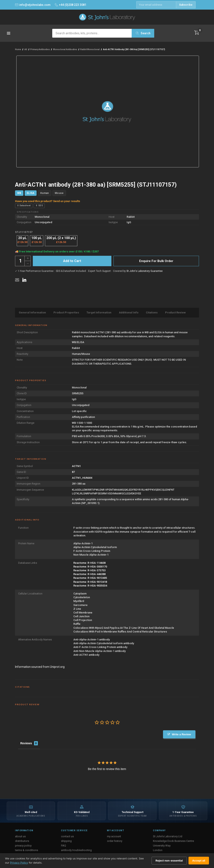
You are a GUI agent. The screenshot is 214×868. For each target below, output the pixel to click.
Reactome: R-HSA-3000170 (90, 567)
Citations (152, 312)
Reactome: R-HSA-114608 (89, 563)
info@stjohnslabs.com (33, 5)
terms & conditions (27, 849)
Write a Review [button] (182, 734)
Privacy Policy (19, 863)
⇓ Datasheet (24, 206)
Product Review (175, 312)
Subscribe (186, 5)
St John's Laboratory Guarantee (145, 271)
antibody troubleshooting (76, 849)
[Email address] (156, 5)
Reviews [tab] (26, 742)
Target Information (99, 312)
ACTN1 (76, 466)
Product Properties (66, 312)
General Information (32, 312)
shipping (66, 839)
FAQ (64, 844)
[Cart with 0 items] (197, 33)
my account (114, 835)
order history (115, 839)
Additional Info (129, 312)
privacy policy (23, 844)
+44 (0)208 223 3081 (71, 5)
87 (73, 472)
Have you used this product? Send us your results (48, 201)
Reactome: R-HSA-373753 (89, 570)
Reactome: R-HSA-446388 (89, 574)
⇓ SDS (39, 206)
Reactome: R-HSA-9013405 (90, 578)
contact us (67, 835)
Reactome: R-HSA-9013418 (90, 582)
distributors (22, 839)
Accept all (199, 860)
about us (20, 835)
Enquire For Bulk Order (156, 261)
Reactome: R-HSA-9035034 (90, 586)
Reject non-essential (169, 860)
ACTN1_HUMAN (82, 478)
